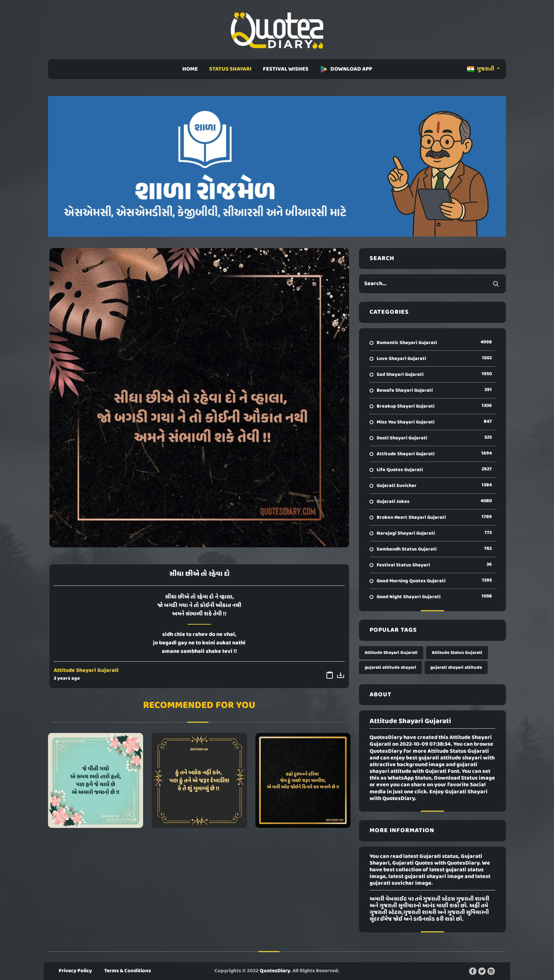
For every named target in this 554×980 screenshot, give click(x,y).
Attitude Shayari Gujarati (86, 671)
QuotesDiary (275, 971)
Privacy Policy (75, 971)
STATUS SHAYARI (230, 69)
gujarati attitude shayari (390, 668)
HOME (190, 69)
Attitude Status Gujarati (457, 653)
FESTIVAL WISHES (286, 69)
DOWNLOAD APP (346, 69)
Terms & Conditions (128, 971)
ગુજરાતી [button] (481, 69)
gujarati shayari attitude (456, 668)
